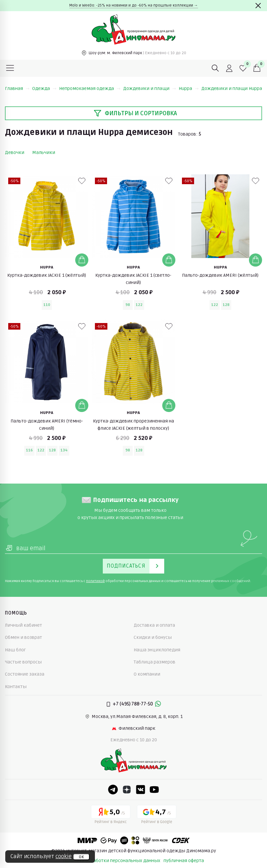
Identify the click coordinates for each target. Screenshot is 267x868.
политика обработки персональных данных (112, 861)
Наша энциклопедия (157, 650)
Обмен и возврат (23, 637)
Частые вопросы (23, 662)
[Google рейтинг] (157, 815)
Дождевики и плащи (150, 88)
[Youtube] (154, 790)
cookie (64, 857)
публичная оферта (184, 861)
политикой (95, 581)
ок (81, 857)
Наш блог (15, 650)
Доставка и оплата (154, 625)
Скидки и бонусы (153, 637)
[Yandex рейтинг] (111, 815)
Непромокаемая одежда (90, 88)
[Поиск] (215, 68)
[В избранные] (82, 181)
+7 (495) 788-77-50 (133, 704)
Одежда (44, 88)
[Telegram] (113, 790)
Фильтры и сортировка (135, 113)
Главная (17, 88)
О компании (147, 674)
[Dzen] (127, 790)
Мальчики (44, 152)
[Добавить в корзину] (82, 260)
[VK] (141, 790)
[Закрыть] (258, 6)
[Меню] (10, 68)
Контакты (16, 687)
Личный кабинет (23, 625)
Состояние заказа (25, 674)
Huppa (189, 88)
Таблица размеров (155, 662)
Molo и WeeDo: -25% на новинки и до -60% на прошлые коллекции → (134, 5)
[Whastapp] (158, 704)
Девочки (15, 152)
